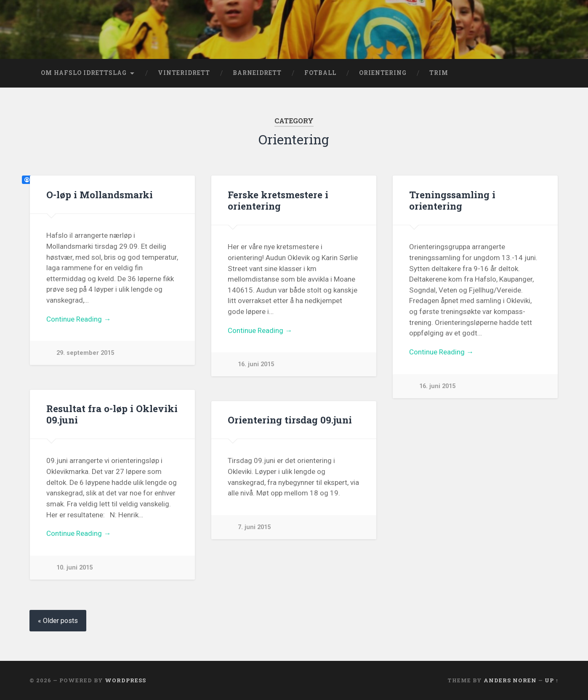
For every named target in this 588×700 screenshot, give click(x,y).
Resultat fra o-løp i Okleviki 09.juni (112, 414)
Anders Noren (510, 680)
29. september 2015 (85, 353)
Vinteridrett (184, 73)
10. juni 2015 (74, 568)
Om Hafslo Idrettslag (84, 73)
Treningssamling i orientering (452, 200)
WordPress (125, 680)
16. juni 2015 (256, 364)
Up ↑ (552, 680)
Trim (439, 73)
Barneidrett (257, 73)
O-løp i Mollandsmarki (100, 194)
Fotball (320, 73)
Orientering (383, 73)
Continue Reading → (78, 319)
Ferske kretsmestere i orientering (278, 200)
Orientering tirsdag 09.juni (290, 420)
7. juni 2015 (254, 527)
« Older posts (58, 621)
